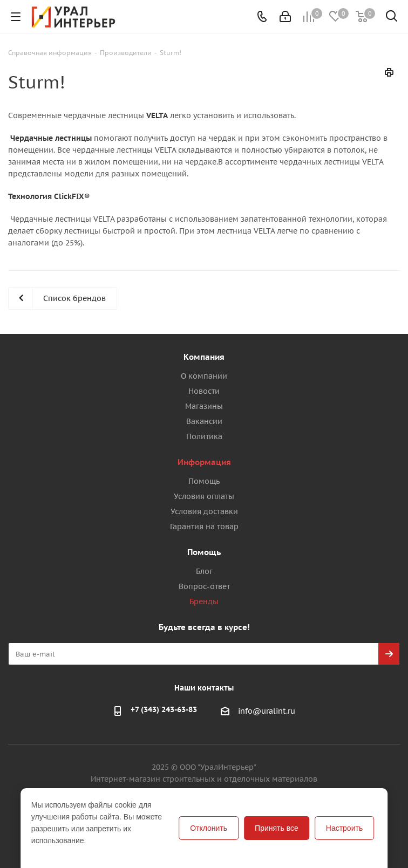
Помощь (204, 481)
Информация (204, 462)
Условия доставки (204, 511)
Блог (204, 571)
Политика (204, 436)
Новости (204, 391)
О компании (204, 376)
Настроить (344, 828)
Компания (204, 357)
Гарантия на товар (204, 527)
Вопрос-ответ (204, 586)
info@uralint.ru (267, 711)
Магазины (204, 406)
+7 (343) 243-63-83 (164, 709)
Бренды (204, 602)
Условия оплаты (204, 496)
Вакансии (204, 421)
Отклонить (209, 828)
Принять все (277, 828)
